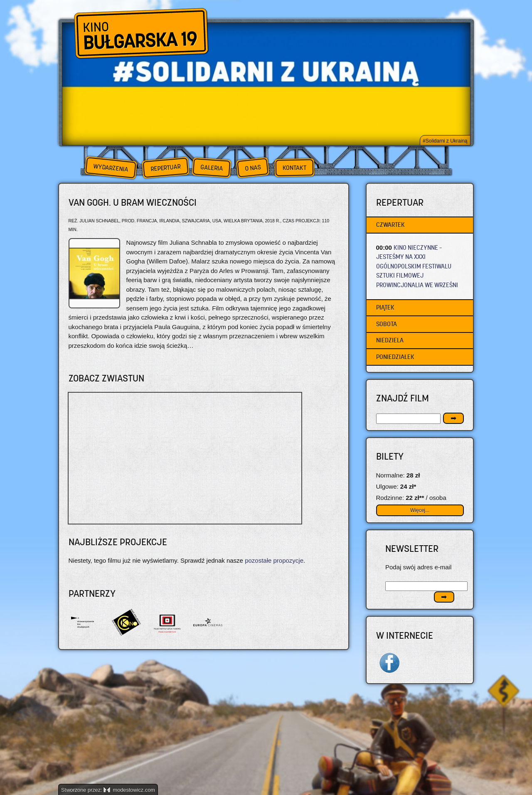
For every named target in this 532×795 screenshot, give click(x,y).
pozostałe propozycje (274, 560)
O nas (253, 168)
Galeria (211, 168)
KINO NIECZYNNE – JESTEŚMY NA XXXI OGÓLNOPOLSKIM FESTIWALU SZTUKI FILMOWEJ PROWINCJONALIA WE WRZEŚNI (417, 266)
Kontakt (294, 168)
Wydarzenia (111, 168)
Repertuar (165, 168)
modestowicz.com (129, 790)
